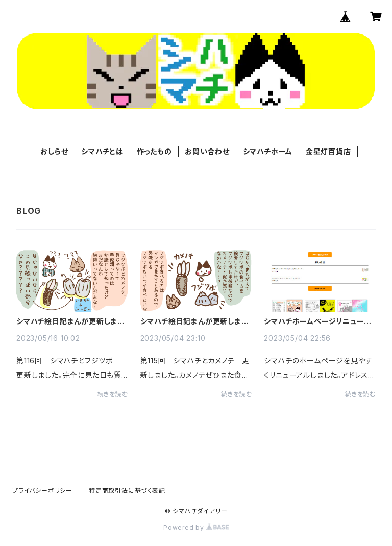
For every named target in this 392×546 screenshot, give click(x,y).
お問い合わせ (207, 151)
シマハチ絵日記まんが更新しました (70, 321)
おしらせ (54, 151)
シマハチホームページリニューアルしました (317, 321)
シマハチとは (102, 151)
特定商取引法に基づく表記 (127, 491)
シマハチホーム (268, 151)
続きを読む (113, 394)
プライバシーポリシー (42, 491)
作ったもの (154, 151)
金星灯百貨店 (328, 151)
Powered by (196, 527)
